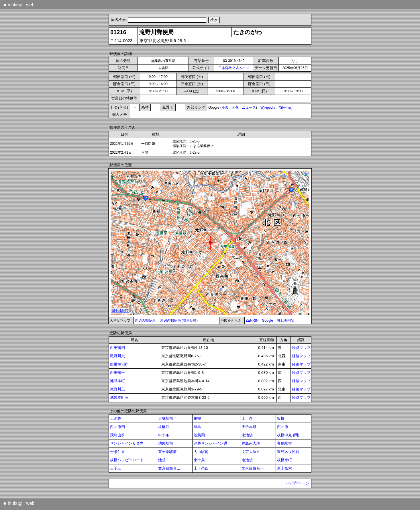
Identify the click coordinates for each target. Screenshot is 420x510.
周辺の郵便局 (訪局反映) (179, 321)
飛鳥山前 (117, 435)
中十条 (164, 435)
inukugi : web (19, 5)
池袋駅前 (166, 443)
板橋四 (164, 427)
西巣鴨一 (117, 373)
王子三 (116, 468)
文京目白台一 (253, 468)
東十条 (199, 460)
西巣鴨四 (117, 348)
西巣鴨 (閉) (119, 364)
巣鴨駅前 (284, 443)
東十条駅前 (167, 452)
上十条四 (201, 468)
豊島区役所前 (288, 452)
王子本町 (249, 427)
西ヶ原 (283, 427)
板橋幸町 (284, 460)
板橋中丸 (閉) (288, 435)
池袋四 (199, 435)
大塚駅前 (166, 418)
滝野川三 (117, 389)
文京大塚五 (251, 452)
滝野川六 (117, 356)
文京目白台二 (169, 468)
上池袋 (116, 418)
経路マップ (301, 348)
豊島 (197, 427)
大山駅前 (201, 452)
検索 (225, 108)
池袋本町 (117, 381)
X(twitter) (286, 108)
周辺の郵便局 (145, 321)
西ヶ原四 (117, 427)
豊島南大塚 (251, 443)
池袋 (162, 460)
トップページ (296, 483)
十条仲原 (117, 452)
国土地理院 (285, 321)
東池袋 (247, 435)
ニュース (249, 108)
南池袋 (247, 460)
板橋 (281, 418)
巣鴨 (197, 418)
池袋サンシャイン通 (210, 443)
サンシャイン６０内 (127, 443)
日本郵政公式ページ (234, 68)
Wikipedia (268, 108)
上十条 (247, 418)
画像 (235, 108)
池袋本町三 (119, 397)
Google (267, 321)
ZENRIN (252, 321)
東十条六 (284, 468)
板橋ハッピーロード (127, 460)
